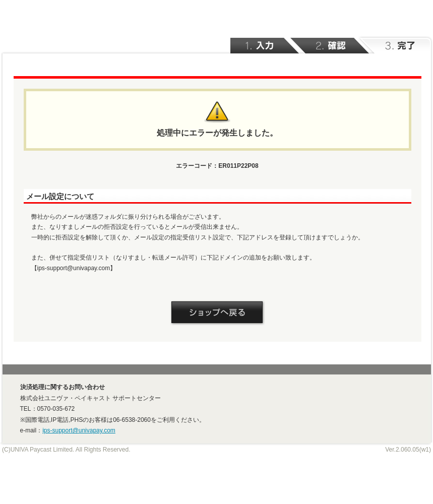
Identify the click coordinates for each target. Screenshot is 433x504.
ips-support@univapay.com (79, 430)
